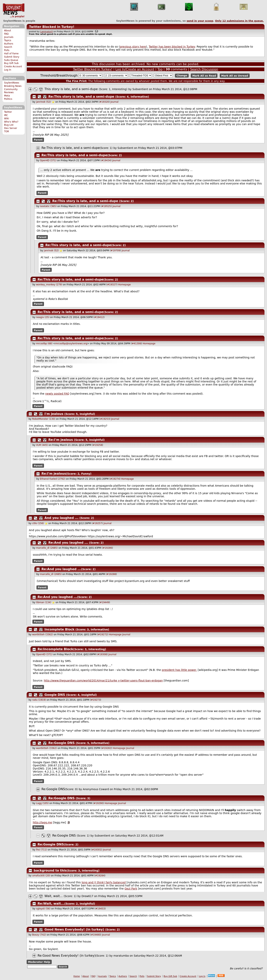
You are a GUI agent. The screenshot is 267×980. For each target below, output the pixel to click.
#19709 (115, 251)
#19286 (107, 548)
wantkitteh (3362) (43, 635)
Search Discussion (204, 69)
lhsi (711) (42, 850)
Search (8, 47)
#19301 (97, 850)
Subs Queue (11, 60)
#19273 (95, 700)
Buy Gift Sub (11, 63)
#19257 (97, 523)
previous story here (133, 47)
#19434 (106, 160)
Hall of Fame (11, 54)
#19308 (102, 654)
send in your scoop (200, 21)
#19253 (105, 419)
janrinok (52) (44, 102)
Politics (8, 99)
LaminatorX (47, 32)
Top (160, 69)
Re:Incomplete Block (55, 649)
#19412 (99, 317)
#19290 (98, 803)
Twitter (8, 112)
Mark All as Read (204, 75)
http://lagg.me (42, 822)
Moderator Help (39, 962)
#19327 (112, 285)
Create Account (13, 67)
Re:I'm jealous (61, 440)
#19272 (103, 635)
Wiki (6, 119)
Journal (115, 102)
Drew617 (87, 896)
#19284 (100, 876)
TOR (6, 131)
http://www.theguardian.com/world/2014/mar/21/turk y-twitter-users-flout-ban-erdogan (103, 681)
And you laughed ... (62, 518)
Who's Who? (11, 122)
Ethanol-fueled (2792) (53, 479)
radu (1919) (39, 700)
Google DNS (55, 695)
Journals (9, 37)
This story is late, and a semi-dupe (71, 89)
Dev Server (11, 128)
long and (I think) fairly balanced (104, 882)
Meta (7, 96)
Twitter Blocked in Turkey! (52, 27)
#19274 (115, 479)
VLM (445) (42, 445)
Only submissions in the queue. (240, 21)
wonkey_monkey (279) (49, 285)
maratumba (121, 956)
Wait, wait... (54, 896)
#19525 (106, 206)
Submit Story (12, 57)
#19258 (97, 445)
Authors (9, 44)
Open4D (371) (48, 160)
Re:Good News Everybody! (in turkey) (67, 956)
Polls (7, 50)
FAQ (6, 34)
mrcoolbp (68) (44, 344)
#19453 (100, 909)
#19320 (104, 102)
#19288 (111, 574)
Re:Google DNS (62, 743)
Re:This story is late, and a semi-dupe (81, 97)
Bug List (9, 125)
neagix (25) (43, 317)
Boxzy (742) (39, 935)
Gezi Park (131, 889)
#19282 (106, 748)
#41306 (136, 344)
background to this (50, 870)
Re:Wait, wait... (51, 904)
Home (77, 976)
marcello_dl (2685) (47, 548)
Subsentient (140, 89)
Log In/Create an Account (135, 69)
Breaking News (13, 86)
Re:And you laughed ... (68, 543)
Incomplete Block (60, 629)
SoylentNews (14, 11)
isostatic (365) (48, 206)
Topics (8, 40)
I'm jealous (54, 414)
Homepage (124, 285)
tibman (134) (44, 602)
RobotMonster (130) (44, 419)
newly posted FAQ (57, 394)
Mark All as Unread (235, 75)
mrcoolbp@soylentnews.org (71, 344)
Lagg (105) (42, 803)
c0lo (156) (38, 523)
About (8, 31)
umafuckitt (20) (41, 876)
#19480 (96, 935)
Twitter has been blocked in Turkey (172, 47)
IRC (6, 115)
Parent (38, 140)
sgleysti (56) (43, 909)
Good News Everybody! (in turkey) (74, 929)
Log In (8, 70)
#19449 (104, 602)
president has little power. (179, 670)
